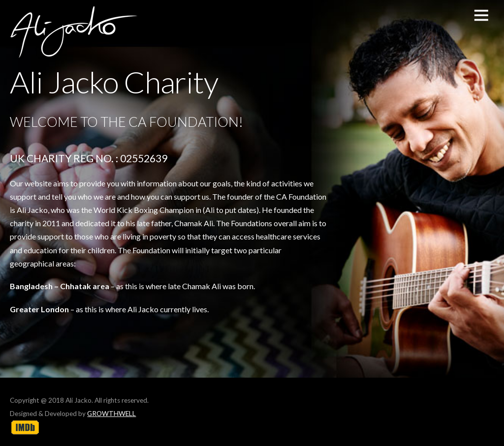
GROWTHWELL (111, 414)
